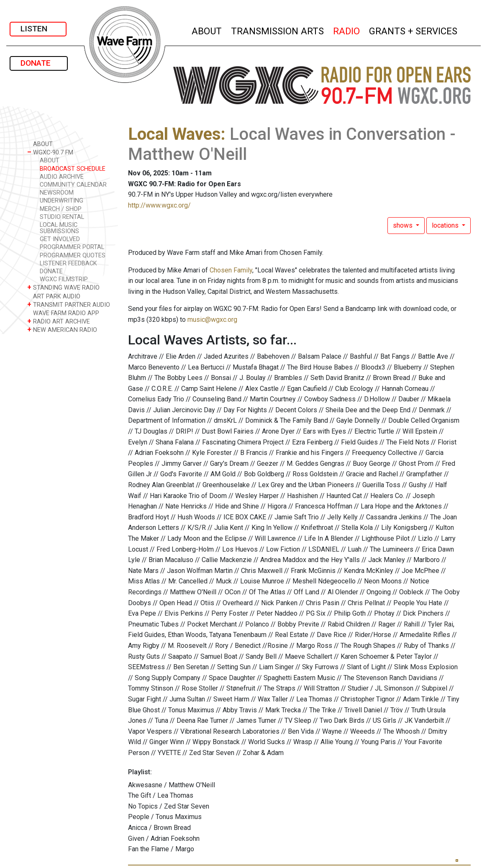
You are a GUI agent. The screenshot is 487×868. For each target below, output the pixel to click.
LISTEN (38, 29)
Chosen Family (231, 270)
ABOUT (207, 30)
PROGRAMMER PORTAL (72, 247)
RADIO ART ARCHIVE (59, 321)
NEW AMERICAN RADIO (62, 330)
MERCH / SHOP (61, 209)
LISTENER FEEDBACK (68, 263)
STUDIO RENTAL (62, 217)
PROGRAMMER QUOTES (73, 256)
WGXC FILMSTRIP (64, 279)
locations (446, 225)
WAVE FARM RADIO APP (63, 313)
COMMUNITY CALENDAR (73, 185)
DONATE (39, 63)
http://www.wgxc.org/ (159, 205)
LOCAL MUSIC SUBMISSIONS (59, 228)
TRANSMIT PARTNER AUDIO (69, 304)
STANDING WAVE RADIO (63, 287)
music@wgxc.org (212, 320)
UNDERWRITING (62, 201)
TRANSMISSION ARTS (278, 30)
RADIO (347, 30)
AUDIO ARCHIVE (62, 177)
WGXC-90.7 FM (50, 152)
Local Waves (174, 134)
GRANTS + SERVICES (414, 30)
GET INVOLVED (60, 239)
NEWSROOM (57, 193)
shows (404, 225)
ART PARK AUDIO (54, 296)
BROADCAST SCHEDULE (73, 169)
